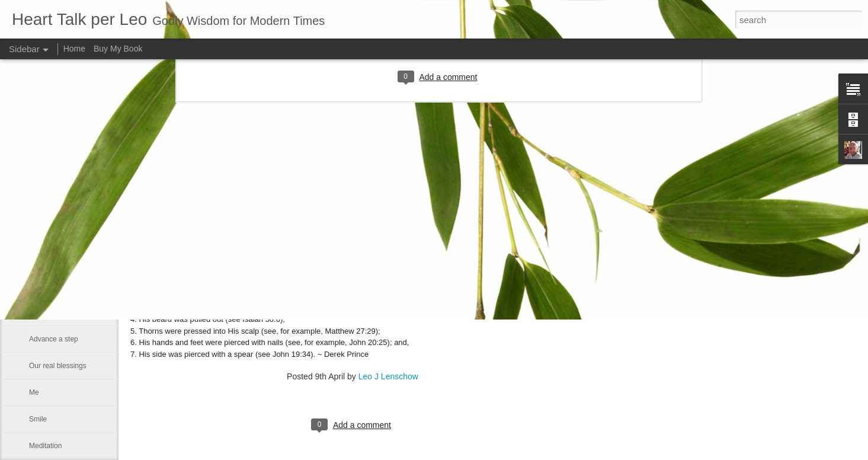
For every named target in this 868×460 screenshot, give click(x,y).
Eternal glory (49, 206)
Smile (38, 419)
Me (34, 392)
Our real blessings (58, 366)
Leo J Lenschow (388, 376)
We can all (46, 286)
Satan (38, 312)
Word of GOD (50, 259)
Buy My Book (118, 49)
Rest (36, 232)
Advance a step (54, 339)
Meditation (45, 446)
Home (74, 49)
